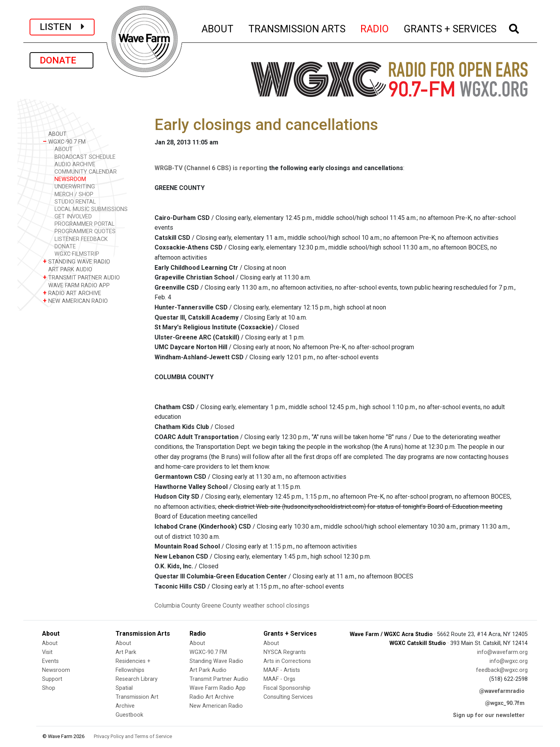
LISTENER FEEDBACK (81, 239)
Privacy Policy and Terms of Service (133, 736)
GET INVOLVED (73, 217)
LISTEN (62, 27)
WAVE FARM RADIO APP (76, 285)
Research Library (137, 679)
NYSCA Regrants (285, 652)
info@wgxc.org (509, 661)
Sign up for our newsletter (489, 715)
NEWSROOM (70, 179)
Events (50, 661)
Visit (47, 652)
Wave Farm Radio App (218, 688)
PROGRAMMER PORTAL (84, 224)
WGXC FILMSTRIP (77, 254)
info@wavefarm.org (502, 652)
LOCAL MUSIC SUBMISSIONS (91, 209)
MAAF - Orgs (279, 679)
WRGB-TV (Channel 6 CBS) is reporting (211, 168)
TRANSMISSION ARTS (297, 28)
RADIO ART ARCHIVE (72, 293)
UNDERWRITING (75, 187)
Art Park (126, 652)
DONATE (61, 60)
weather (254, 606)
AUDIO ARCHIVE (75, 164)
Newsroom (56, 670)
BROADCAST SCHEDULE (85, 157)
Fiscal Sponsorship (287, 688)
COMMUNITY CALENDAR (86, 172)
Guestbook (129, 715)
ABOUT (218, 28)
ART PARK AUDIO (68, 269)
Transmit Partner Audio (219, 679)
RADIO (375, 28)
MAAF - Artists (282, 670)
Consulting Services (288, 697)
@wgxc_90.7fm (505, 703)
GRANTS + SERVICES (450, 28)
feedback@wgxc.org (502, 670)
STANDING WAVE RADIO (76, 261)
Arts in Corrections (287, 661)
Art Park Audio (208, 670)
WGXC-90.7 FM (64, 141)
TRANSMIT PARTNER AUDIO (81, 277)
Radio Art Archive (212, 697)
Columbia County (177, 606)
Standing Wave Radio (216, 661)
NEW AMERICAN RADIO (75, 301)
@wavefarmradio (502, 691)
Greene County (221, 606)
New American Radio (216, 706)
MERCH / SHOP (74, 194)
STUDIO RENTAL (75, 202)
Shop (49, 688)
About (50, 643)
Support (52, 679)
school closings (288, 606)
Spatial (124, 688)
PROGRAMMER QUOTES (85, 231)
